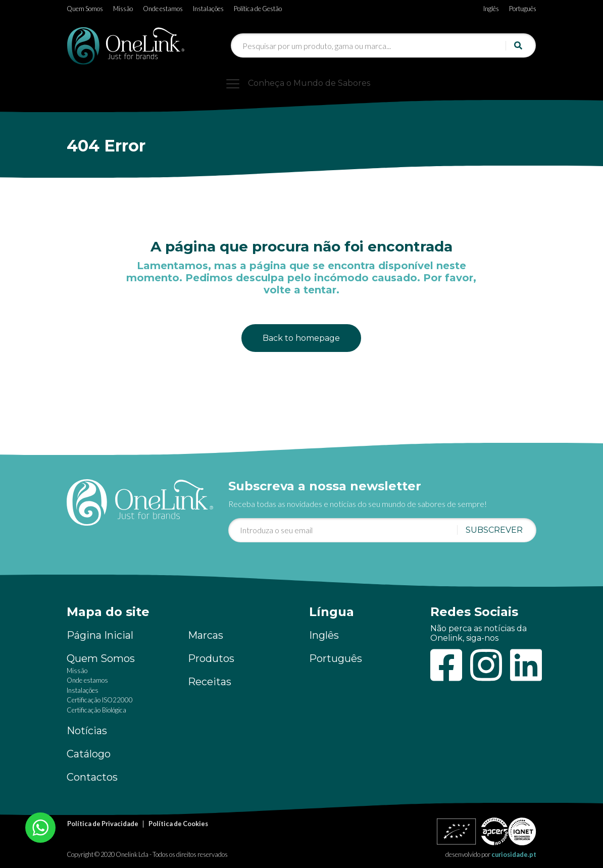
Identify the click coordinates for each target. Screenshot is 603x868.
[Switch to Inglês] (491, 7)
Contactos (92, 777)
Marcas (206, 635)
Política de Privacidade (103, 824)
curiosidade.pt (514, 854)
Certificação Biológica (96, 710)
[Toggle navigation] (301, 83)
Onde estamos (163, 9)
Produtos (211, 658)
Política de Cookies (178, 824)
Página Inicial (100, 635)
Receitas (210, 682)
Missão (123, 9)
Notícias (87, 731)
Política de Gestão (258, 9)
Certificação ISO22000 (100, 700)
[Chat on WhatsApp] (40, 826)
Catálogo (89, 754)
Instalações (208, 9)
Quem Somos (85, 9)
